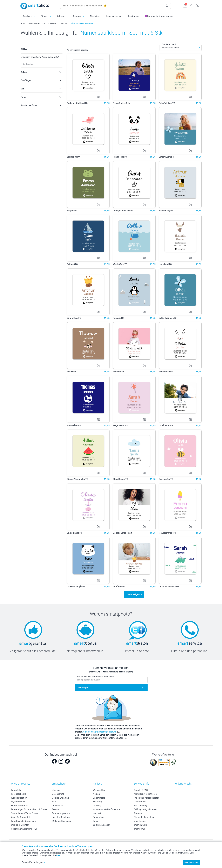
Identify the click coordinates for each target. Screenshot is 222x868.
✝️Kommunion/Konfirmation (159, 16)
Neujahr (97, 793)
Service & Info (142, 783)
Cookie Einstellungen (34, 862)
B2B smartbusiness (61, 820)
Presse (55, 809)
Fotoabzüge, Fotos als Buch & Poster (29, 809)
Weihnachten (99, 789)
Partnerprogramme (61, 812)
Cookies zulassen (191, 862)
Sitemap (138, 812)
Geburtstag (98, 816)
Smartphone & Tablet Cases (25, 812)
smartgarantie (140, 824)
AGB (54, 801)
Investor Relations (61, 816)
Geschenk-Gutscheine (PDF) (25, 828)
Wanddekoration (19, 797)
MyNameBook (18, 801)
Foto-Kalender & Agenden (23, 820)
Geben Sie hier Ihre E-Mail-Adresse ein (96, 676)
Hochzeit (97, 812)
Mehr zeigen (133, 594)
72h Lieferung (140, 805)
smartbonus (140, 828)
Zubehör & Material (20, 816)
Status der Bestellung (144, 816)
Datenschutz (58, 793)
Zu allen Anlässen (102, 824)
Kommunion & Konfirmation (106, 809)
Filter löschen (27, 64)
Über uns (56, 789)
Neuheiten (95, 16)
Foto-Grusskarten (20, 805)
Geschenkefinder (114, 16)
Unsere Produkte (21, 783)
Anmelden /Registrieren (145, 793)
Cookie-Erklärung (60, 797)
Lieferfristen (140, 801)
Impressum (57, 805)
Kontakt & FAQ (141, 789)
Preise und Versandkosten (146, 797)
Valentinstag (99, 797)
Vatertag (97, 805)
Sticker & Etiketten (20, 824)
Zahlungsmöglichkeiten (145, 809)
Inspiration (133, 16)
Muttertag (98, 801)
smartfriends (140, 820)
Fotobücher (17, 789)
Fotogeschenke (19, 793)
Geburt (96, 820)
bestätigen (83, 687)
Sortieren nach (169, 44)
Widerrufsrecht (183, 783)
